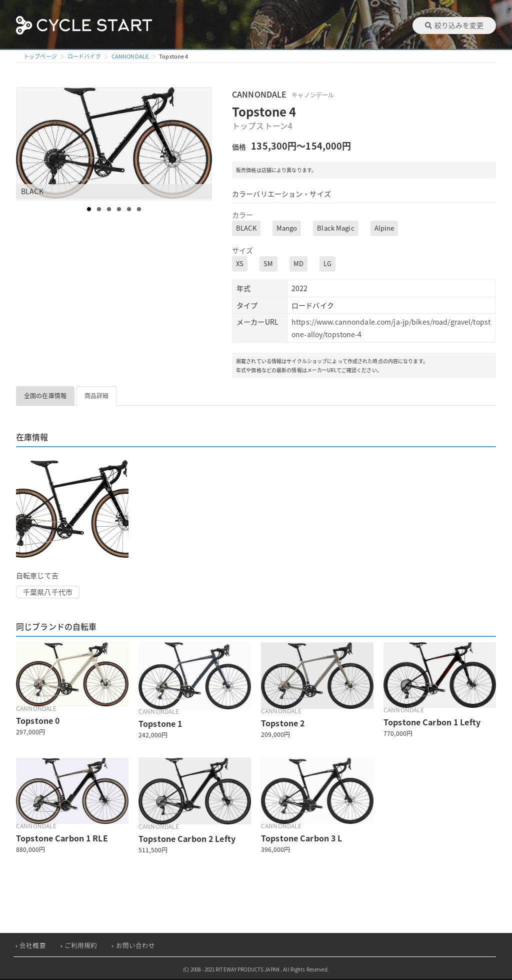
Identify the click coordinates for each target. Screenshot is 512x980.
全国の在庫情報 (45, 396)
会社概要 (33, 945)
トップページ (40, 56)
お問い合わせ (136, 945)
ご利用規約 (81, 945)
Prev (29, 144)
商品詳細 (97, 396)
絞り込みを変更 (454, 25)
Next (204, 144)
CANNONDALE (130, 56)
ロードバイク (84, 56)
